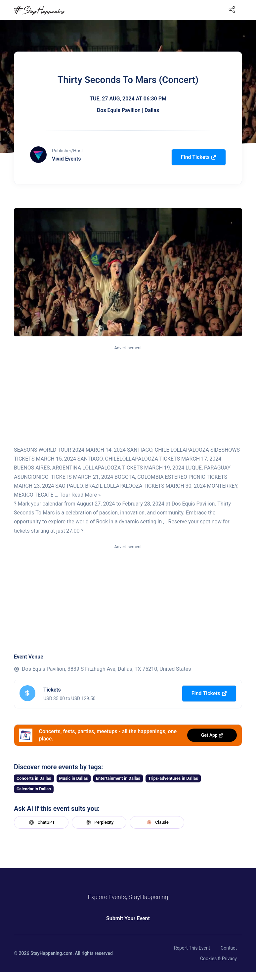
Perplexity (99, 822)
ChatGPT (41, 822)
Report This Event (192, 948)
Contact (229, 948)
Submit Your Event (128, 918)
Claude (157, 822)
